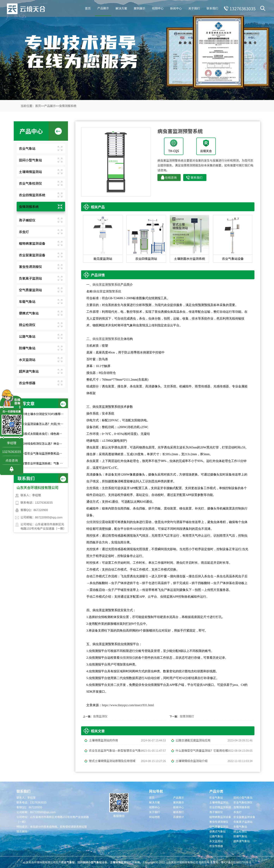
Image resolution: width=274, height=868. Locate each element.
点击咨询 (12, 460)
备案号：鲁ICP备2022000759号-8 (230, 862)
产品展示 (102, 7)
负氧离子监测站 (30, 278)
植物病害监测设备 (32, 243)
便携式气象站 (29, 313)
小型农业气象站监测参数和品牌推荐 (44, 453)
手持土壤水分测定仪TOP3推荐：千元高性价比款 (44, 414)
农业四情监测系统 (32, 195)
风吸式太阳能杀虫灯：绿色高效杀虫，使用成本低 (44, 434)
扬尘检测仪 (27, 325)
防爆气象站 (27, 348)
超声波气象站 (29, 371)
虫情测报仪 (94, 522)
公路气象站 (27, 336)
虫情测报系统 (68, 106)
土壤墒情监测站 (30, 172)
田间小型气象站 (30, 160)
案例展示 (138, 8)
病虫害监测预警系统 (107, 285)
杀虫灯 (24, 232)
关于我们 (193, 8)
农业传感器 (27, 383)
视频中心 (156, 8)
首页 (87, 8)
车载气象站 (27, 301)
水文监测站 (27, 360)
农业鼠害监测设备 (32, 255)
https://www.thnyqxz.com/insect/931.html (128, 705)
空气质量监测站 (30, 290)
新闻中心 (175, 8)
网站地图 (155, 817)
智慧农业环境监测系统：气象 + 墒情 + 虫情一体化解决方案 (44, 463)
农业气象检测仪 (30, 183)
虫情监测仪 (100, 716)
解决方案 (120, 8)
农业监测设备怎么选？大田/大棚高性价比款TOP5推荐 (44, 424)
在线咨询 (171, 177)
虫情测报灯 (187, 716)
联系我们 (211, 8)
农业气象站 (27, 148)
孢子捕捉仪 (27, 220)
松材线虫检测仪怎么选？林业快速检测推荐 (44, 443)
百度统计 (179, 817)
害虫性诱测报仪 (30, 267)
